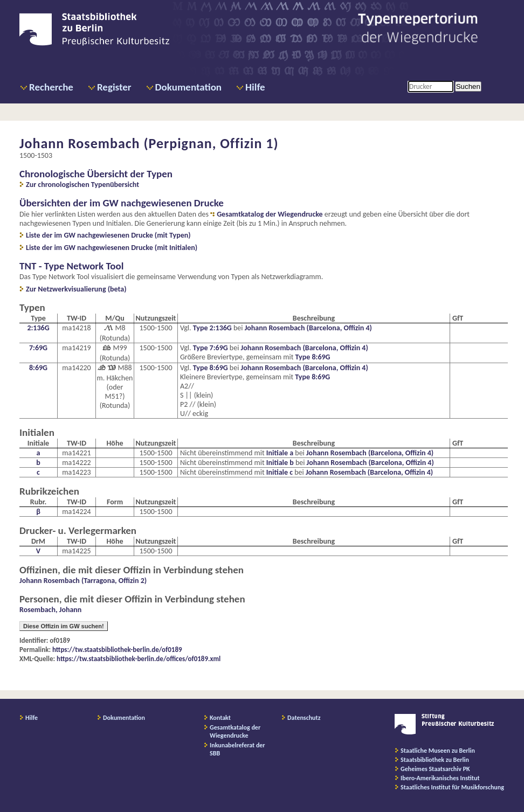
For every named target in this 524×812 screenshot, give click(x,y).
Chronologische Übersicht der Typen (96, 174)
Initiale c (280, 472)
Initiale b (280, 463)
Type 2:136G (212, 328)
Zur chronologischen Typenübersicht (82, 185)
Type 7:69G (211, 348)
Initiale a (280, 453)
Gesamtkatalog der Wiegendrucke (270, 214)
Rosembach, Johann (50, 610)
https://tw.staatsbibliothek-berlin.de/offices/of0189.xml (139, 659)
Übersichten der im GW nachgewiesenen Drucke (122, 203)
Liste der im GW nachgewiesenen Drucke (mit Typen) (108, 235)
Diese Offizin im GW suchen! (64, 626)
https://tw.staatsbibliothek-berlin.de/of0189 (117, 650)
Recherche (51, 87)
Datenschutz (304, 718)
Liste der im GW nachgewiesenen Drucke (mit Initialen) (112, 248)
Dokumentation (188, 87)
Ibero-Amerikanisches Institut (440, 778)
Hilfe (255, 87)
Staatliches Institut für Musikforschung (452, 787)
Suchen (468, 86)
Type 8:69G (313, 357)
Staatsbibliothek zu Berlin (435, 760)
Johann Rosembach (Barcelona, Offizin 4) (308, 328)
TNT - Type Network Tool (71, 266)
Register (114, 87)
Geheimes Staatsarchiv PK (435, 769)
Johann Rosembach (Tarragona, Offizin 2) (83, 581)
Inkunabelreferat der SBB (237, 749)
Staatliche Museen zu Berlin (438, 751)
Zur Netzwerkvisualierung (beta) (76, 289)
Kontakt (220, 718)
